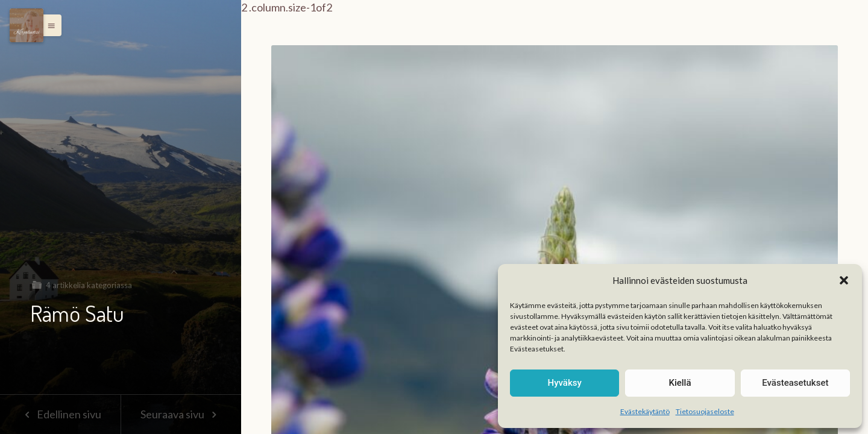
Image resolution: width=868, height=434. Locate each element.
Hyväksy (565, 383)
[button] (844, 280)
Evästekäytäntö (645, 411)
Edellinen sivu (60, 414)
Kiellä (680, 383)
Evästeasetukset (795, 383)
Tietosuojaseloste (705, 411)
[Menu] (27, 25)
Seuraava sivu (181, 414)
